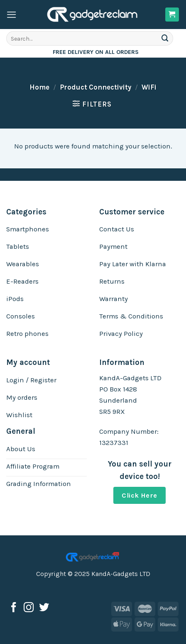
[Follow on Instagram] (29, 608)
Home (39, 87)
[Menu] (12, 15)
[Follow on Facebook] (14, 608)
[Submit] (165, 38)
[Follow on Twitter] (44, 608)
